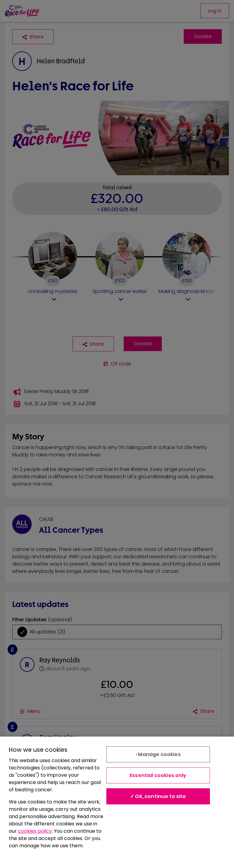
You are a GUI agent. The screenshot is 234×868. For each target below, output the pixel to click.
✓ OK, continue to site (158, 796)
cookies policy (35, 831)
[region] (117, 802)
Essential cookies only (158, 775)
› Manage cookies (158, 754)
